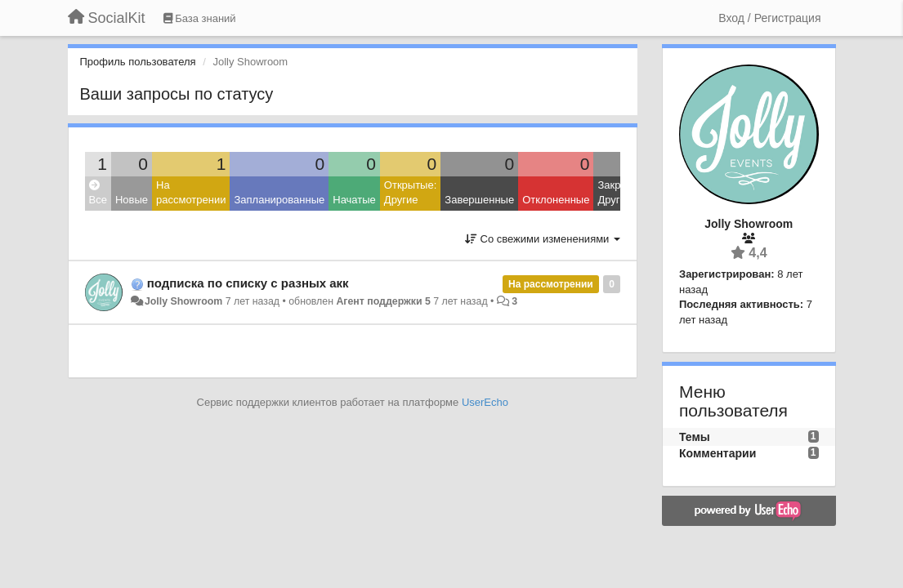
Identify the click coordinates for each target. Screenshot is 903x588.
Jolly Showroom (183, 301)
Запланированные (279, 200)
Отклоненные (556, 200)
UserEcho (485, 402)
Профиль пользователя (138, 62)
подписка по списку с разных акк (248, 283)
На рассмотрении (191, 193)
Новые (132, 200)
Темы (695, 437)
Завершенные (479, 200)
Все (98, 193)
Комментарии (717, 453)
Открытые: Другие (410, 193)
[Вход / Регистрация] (769, 18)
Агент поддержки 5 (383, 301)
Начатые (354, 200)
